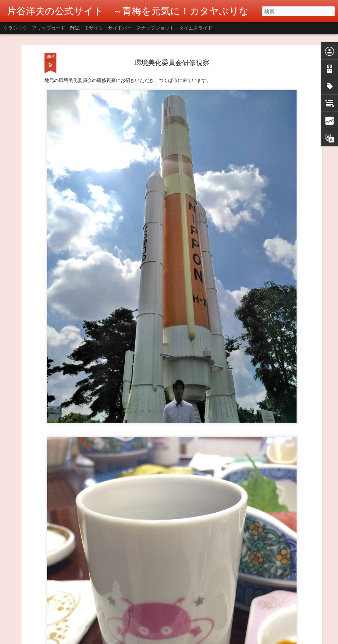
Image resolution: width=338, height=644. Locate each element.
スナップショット (155, 28)
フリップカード (49, 28)
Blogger (200, 640)
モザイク (94, 28)
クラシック (15, 28)
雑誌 (75, 28)
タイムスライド (196, 28)
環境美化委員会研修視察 (172, 39)
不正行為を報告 (221, 640)
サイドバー (120, 28)
